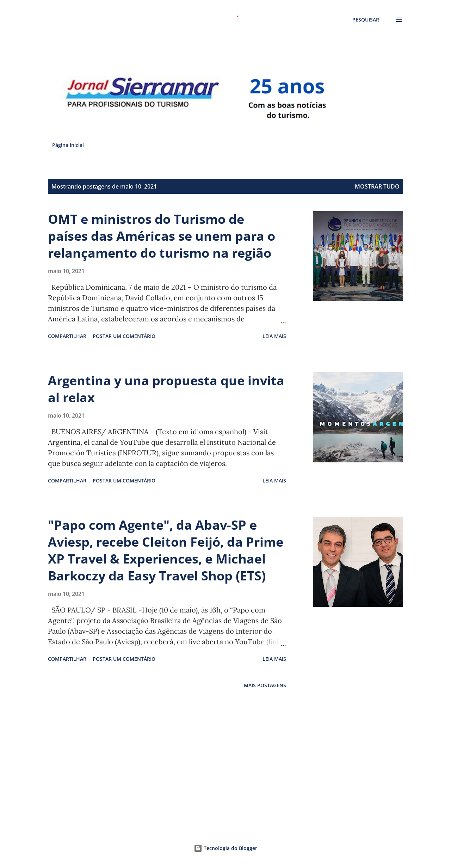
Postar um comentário (124, 336)
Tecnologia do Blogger (225, 848)
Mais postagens (265, 685)
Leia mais (274, 336)
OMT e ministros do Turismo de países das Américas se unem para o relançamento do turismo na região (162, 236)
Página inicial (68, 145)
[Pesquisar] (366, 20)
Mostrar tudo (377, 186)
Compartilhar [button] (67, 336)
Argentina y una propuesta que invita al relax (166, 389)
